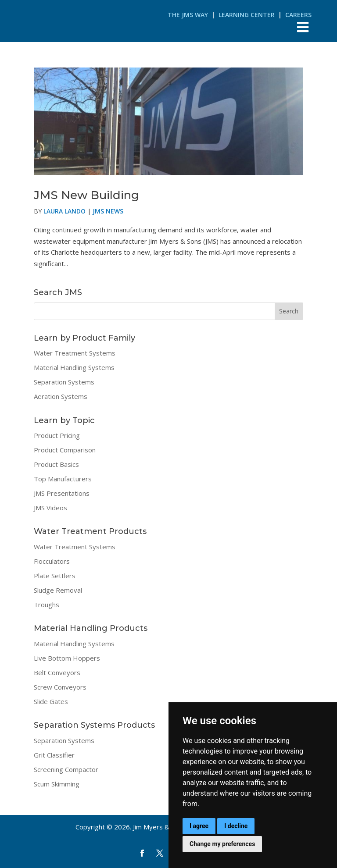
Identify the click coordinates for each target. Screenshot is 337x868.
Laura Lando (65, 211)
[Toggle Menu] (303, 27)
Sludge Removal (58, 590)
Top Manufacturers (63, 479)
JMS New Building (86, 195)
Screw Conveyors (60, 687)
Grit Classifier (54, 755)
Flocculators (52, 561)
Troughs (47, 605)
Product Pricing (57, 435)
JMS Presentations (62, 493)
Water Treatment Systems (75, 353)
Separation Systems (64, 382)
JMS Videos (50, 508)
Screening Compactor (66, 769)
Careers (298, 15)
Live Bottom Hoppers (67, 658)
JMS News (108, 211)
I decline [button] (236, 826)
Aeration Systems (61, 396)
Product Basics (56, 464)
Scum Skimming (57, 784)
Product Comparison (65, 450)
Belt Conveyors (57, 672)
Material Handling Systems (74, 367)
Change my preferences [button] (222, 844)
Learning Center (247, 15)
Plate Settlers (55, 576)
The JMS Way (188, 15)
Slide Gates (51, 701)
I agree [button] (199, 826)
